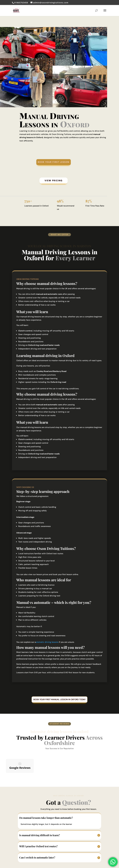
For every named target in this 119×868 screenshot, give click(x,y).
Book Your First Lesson (54, 162)
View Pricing (54, 181)
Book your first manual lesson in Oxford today (59, 700)
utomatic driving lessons (47, 642)
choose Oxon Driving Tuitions (49, 549)
